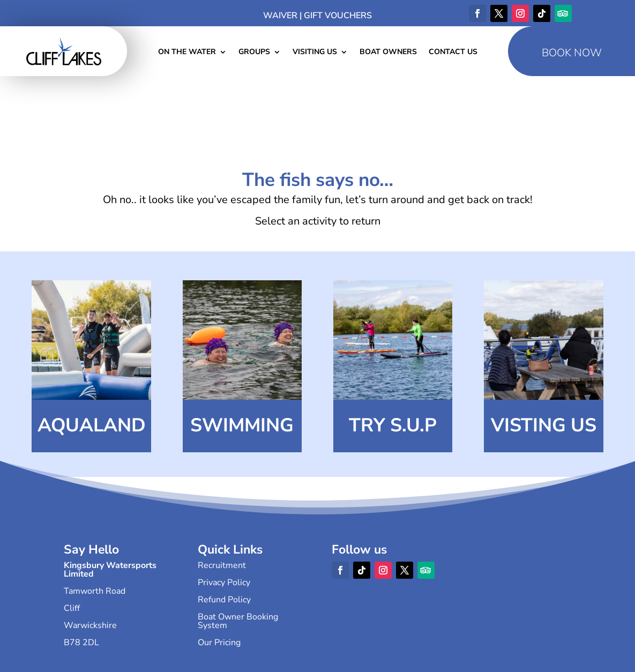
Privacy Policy (224, 583)
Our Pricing (219, 643)
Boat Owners (388, 53)
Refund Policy (224, 600)
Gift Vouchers (338, 16)
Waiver (280, 16)
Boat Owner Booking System (238, 621)
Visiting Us (315, 53)
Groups (254, 53)
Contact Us (453, 53)
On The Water (187, 53)
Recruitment (222, 565)
